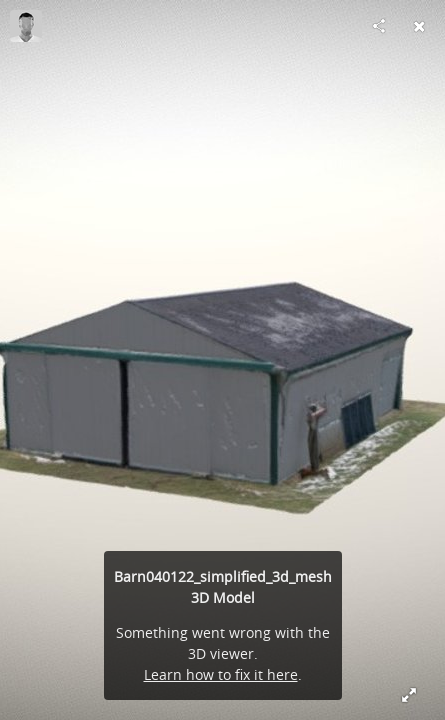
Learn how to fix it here (221, 674)
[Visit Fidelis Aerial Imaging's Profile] (26, 26)
